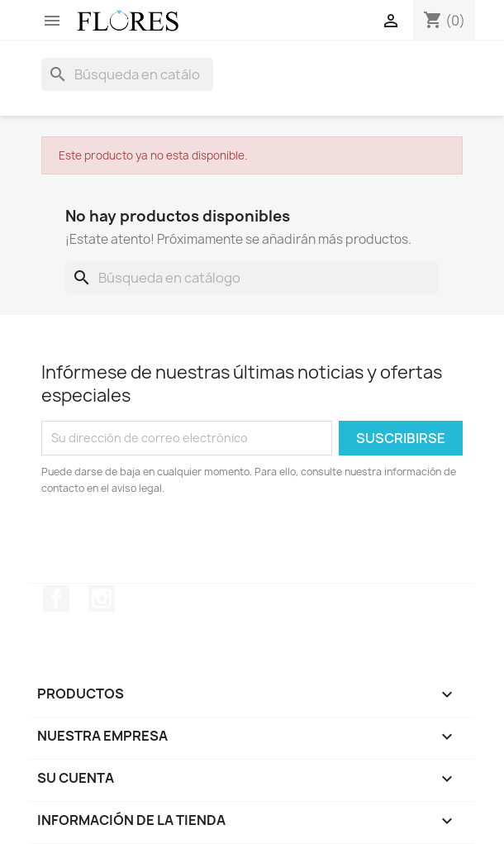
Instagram (102, 598)
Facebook (56, 598)
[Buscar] (127, 74)
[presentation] (179, 542)
